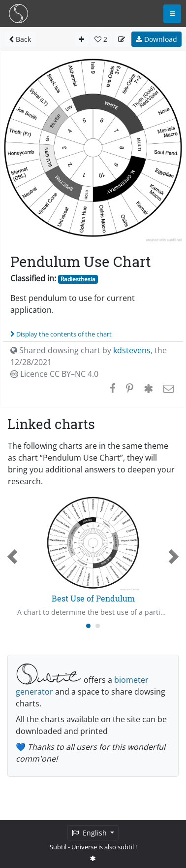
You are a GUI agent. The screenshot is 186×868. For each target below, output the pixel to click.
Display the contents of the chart (61, 334)
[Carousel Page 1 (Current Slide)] (88, 626)
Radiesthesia (78, 279)
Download (156, 39)
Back (20, 39)
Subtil (58, 847)
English (90, 833)
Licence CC (54, 374)
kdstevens (132, 350)
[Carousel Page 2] (98, 626)
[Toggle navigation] (172, 14)
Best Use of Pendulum (93, 598)
